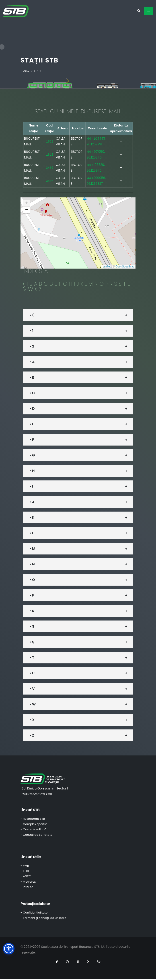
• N (32, 564)
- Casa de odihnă (33, 829)
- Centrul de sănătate (36, 835)
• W (33, 704)
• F (32, 440)
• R (32, 611)
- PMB (25, 866)
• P (32, 595)
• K (32, 517)
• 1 (32, 331)
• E (32, 424)
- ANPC (26, 876)
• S (32, 626)
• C (32, 393)
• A (32, 362)
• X (32, 720)
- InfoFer (27, 887)
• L (32, 533)
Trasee (25, 71)
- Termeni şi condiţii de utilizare (43, 918)
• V (32, 689)
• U (32, 673)
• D (32, 409)
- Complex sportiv (34, 824)
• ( (32, 315)
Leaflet (107, 267)
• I (31, 486)
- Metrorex (28, 882)
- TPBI (25, 871)
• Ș (32, 642)
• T (32, 658)
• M (32, 549)
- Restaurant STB (33, 819)
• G (32, 455)
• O (32, 580)
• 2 (32, 346)
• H (32, 471)
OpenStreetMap (125, 267)
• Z (32, 735)
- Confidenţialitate (34, 913)
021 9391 (46, 794)
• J (32, 502)
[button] (27, 203)
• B (32, 377)
